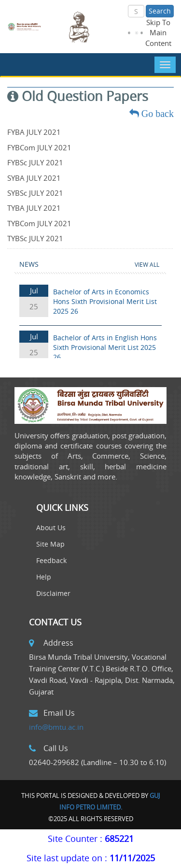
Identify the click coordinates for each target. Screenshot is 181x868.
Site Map (50, 544)
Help (44, 577)
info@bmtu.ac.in (56, 727)
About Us (51, 528)
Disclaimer (53, 593)
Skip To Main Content (158, 33)
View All (147, 264)
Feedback (51, 560)
